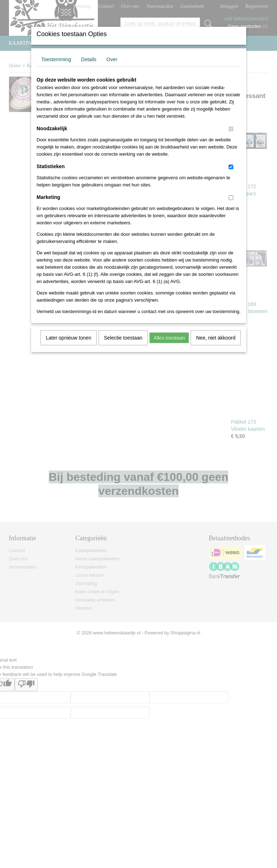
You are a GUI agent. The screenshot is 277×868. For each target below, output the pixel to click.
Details (89, 59)
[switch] (231, 129)
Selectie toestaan (123, 338)
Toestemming (56, 59)
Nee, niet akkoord (216, 338)
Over (112, 59)
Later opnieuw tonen (69, 338)
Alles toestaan (169, 338)
